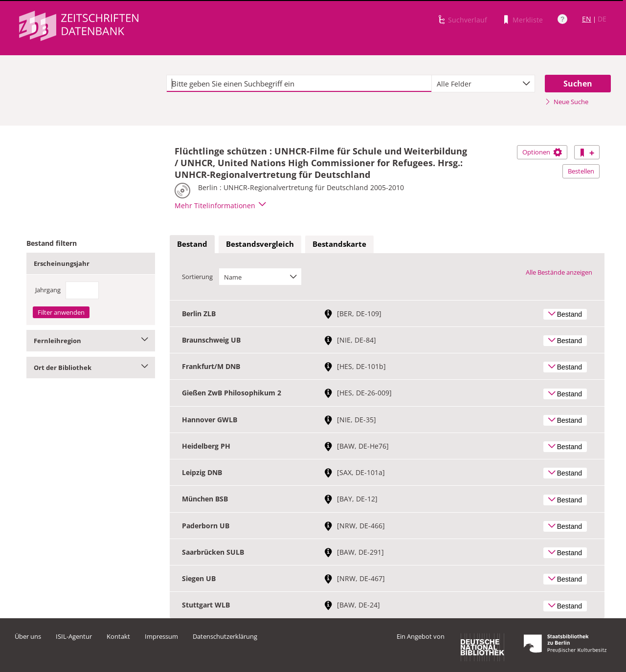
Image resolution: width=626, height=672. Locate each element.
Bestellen (581, 171)
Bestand (192, 244)
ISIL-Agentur (74, 636)
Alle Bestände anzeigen (559, 272)
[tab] (192, 244)
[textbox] (299, 84)
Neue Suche (567, 102)
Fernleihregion (91, 341)
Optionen (542, 152)
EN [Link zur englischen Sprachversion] (587, 19)
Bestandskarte (339, 244)
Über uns (28, 636)
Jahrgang (48, 290)
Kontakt (118, 636)
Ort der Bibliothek (91, 368)
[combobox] (483, 84)
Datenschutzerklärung (225, 636)
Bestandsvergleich (260, 244)
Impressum (161, 636)
